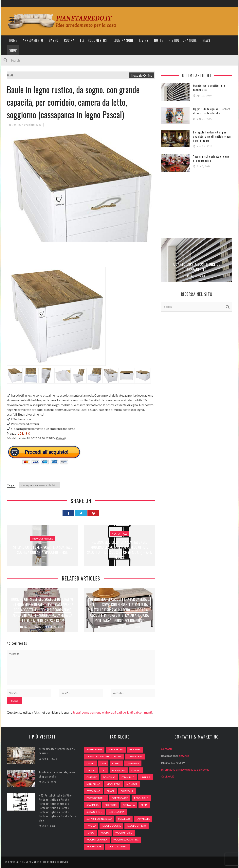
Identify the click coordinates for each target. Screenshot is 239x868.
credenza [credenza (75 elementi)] (133, 763)
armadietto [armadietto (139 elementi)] (116, 750)
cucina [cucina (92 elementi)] (91, 770)
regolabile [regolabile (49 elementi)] (141, 798)
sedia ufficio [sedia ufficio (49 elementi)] (94, 812)
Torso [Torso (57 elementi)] (90, 833)
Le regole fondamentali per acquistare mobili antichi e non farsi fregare (212, 136)
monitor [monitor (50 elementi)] (132, 784)
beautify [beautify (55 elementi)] (135, 750)
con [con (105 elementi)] (103, 763)
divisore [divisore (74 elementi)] (92, 777)
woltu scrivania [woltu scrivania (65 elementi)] (97, 840)
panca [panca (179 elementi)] (110, 791)
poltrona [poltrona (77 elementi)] (127, 791)
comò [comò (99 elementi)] (90, 763)
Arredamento (33, 40)
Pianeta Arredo (32, 862)
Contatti (166, 749)
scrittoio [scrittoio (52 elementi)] (111, 805)
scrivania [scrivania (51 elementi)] (129, 805)
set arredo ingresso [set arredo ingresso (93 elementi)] (99, 819)
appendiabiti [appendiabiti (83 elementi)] (94, 750)
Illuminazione (123, 40)
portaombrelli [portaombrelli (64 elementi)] (96, 798)
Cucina (69, 40)
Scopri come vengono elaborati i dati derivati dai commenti (112, 712)
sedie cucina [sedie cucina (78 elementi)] (117, 812)
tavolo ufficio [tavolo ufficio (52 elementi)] (137, 826)
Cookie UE (167, 776)
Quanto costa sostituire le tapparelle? (197, 267)
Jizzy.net (184, 756)
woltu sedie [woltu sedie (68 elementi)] (94, 847)
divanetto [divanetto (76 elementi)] (119, 770)
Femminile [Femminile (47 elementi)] (128, 777)
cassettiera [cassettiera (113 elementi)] (135, 756)
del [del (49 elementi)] (104, 770)
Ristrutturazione (183, 40)
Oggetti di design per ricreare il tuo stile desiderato (212, 111)
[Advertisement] (79, 257)
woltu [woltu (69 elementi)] (105, 833)
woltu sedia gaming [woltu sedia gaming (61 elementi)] (126, 840)
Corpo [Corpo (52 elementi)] (116, 763)
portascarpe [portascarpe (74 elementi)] (120, 798)
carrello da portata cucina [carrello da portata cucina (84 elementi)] (104, 756)
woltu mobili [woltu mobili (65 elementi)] (124, 833)
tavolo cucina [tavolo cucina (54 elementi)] (111, 826)
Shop (13, 50)
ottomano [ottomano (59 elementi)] (93, 791)
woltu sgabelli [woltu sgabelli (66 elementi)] (118, 847)
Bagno (54, 40)
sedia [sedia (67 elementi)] (144, 805)
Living (144, 40)
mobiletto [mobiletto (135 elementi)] (113, 784)
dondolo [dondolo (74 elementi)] (109, 777)
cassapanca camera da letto (40, 485)
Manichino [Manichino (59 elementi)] (93, 784)
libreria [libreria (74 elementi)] (145, 777)
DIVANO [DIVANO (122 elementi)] (136, 770)
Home (13, 40)
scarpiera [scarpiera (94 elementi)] (92, 805)
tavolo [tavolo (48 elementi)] (91, 826)
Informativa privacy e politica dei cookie (185, 769)
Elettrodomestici (93, 40)
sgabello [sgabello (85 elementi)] (124, 819)
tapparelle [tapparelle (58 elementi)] (143, 819)
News (206, 40)
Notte (159, 40)
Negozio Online (141, 75)
